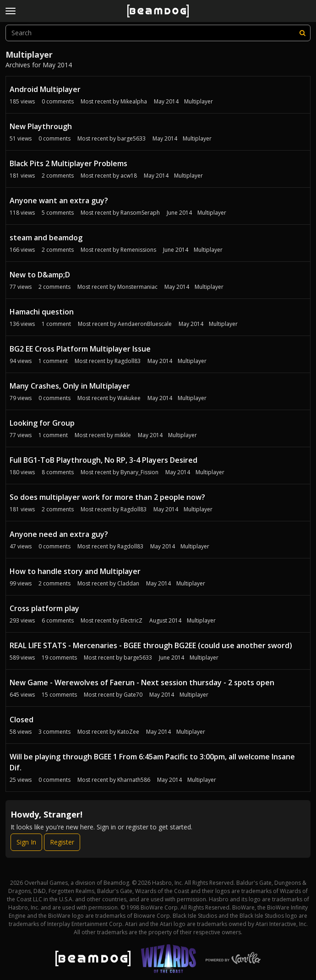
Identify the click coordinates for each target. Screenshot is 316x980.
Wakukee (129, 398)
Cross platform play (44, 608)
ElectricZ (131, 620)
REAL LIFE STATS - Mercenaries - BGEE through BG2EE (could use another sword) (151, 645)
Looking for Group (42, 423)
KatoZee (128, 732)
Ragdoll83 (128, 361)
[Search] (302, 33)
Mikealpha (134, 101)
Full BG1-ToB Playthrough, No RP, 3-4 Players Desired (104, 460)
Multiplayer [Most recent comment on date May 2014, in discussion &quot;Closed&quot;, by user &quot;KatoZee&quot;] (191, 732)
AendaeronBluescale (145, 324)
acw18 (129, 176)
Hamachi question (42, 312)
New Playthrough (41, 126)
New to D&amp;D (40, 275)
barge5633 (131, 138)
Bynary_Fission (139, 472)
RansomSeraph (140, 213)
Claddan (128, 583)
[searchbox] (158, 33)
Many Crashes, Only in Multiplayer (70, 386)
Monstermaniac (137, 287)
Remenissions (138, 250)
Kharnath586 (134, 780)
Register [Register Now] (62, 842)
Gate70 (133, 695)
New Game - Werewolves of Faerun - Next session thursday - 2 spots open (142, 682)
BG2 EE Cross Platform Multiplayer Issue (80, 349)
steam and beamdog (46, 238)
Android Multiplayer (45, 89)
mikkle (123, 435)
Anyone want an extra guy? (59, 200)
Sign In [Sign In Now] (26, 842)
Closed (22, 720)
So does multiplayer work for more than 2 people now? (107, 497)
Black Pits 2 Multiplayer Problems (68, 163)
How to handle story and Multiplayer (75, 571)
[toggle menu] (11, 11)
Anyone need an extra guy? (59, 534)
